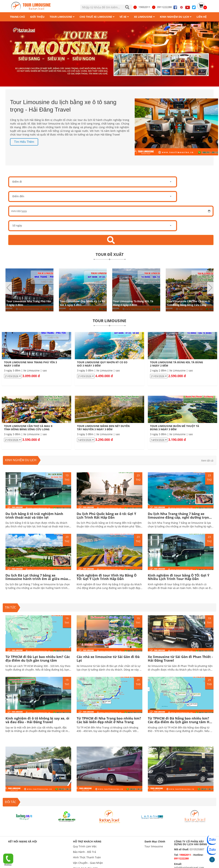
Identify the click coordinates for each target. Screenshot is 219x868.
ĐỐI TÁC (10, 802)
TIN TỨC (10, 607)
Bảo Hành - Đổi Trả (84, 852)
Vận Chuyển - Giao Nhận (88, 863)
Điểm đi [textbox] (17, 182)
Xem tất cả (207, 461)
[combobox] (93, 182)
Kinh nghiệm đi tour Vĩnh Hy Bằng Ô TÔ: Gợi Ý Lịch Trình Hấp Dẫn (107, 577)
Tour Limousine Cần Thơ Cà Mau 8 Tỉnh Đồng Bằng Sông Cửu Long (188, 303)
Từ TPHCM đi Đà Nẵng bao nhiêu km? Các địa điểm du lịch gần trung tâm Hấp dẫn (181, 722)
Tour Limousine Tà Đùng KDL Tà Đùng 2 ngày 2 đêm (133, 303)
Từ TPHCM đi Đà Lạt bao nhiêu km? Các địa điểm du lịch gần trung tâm (38, 659)
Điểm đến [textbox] (18, 196)
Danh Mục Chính (155, 841)
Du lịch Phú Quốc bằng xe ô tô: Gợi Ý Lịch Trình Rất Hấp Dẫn (106, 516)
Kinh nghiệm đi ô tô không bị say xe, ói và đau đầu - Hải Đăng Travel (37, 720)
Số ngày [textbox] (17, 225)
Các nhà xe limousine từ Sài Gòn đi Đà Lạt (108, 659)
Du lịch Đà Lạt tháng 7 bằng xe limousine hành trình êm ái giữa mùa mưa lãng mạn (37, 579)
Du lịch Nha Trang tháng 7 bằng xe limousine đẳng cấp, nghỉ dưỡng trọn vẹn (178, 517)
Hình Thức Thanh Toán (87, 857)
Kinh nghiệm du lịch (21, 460)
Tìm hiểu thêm (24, 142)
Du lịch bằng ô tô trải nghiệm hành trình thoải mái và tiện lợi (34, 516)
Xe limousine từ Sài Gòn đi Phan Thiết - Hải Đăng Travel (180, 659)
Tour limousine (154, 846)
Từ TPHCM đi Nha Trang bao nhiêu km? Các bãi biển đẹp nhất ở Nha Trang (109, 720)
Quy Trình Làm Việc (85, 846)
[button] (210, 288)
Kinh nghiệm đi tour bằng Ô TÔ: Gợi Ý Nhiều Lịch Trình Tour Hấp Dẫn (179, 577)
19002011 (142, 7)
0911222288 (162, 7)
